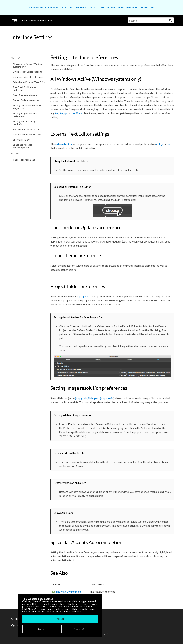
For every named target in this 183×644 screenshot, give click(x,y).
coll (158, 144)
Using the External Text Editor (28, 77)
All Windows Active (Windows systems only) (28, 65)
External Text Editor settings (27, 72)
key (57, 113)
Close (41, 629)
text (169, 144)
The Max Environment (24, 160)
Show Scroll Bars (21, 140)
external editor (64, 144)
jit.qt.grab (81, 398)
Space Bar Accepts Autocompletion (22, 146)
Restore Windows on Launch (27, 135)
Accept (60, 619)
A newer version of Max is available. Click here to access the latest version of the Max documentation (92, 7)
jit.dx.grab (93, 398)
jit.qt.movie (107, 398)
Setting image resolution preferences (25, 115)
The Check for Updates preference (24, 89)
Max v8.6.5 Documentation (38, 20)
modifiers (77, 113)
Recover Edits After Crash (26, 129)
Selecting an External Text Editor (29, 82)
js (162, 144)
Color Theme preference (25, 95)
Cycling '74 (104, 634)
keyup (63, 113)
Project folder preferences (26, 100)
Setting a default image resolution (24, 123)
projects (84, 296)
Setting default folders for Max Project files (28, 107)
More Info (80, 629)
